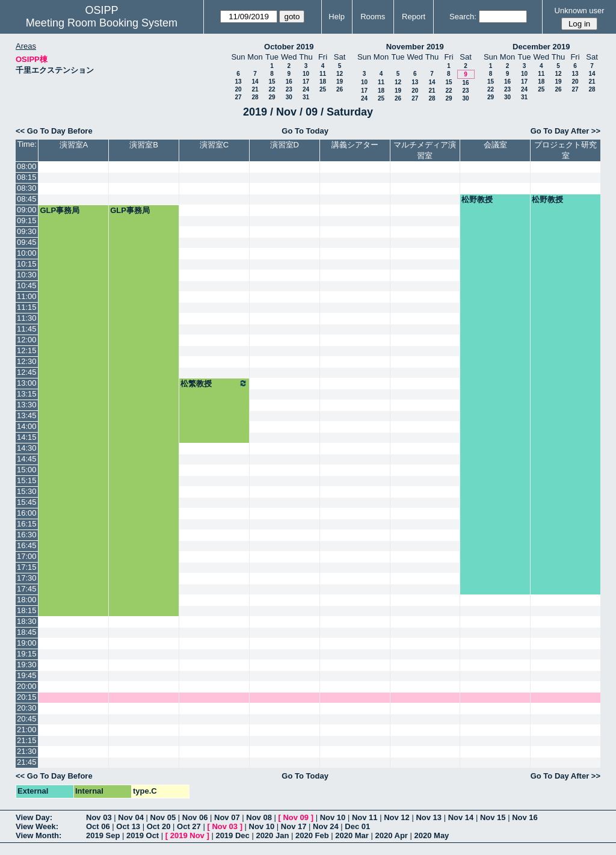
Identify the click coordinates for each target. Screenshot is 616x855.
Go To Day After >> (565, 131)
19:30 (27, 665)
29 (272, 97)
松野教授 (477, 199)
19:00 (27, 643)
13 (238, 82)
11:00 (27, 296)
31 (306, 97)
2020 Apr (391, 835)
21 (255, 89)
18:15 (27, 610)
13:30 (27, 405)
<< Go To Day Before (54, 131)
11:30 (27, 318)
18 (323, 82)
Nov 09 (296, 817)
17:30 (27, 578)
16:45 (27, 545)
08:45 (27, 199)
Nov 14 (461, 817)
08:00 (27, 166)
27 (238, 97)
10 (306, 74)
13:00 (27, 383)
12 (340, 74)
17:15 (27, 567)
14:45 (27, 459)
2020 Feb (312, 835)
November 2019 (415, 47)
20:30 (27, 708)
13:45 (27, 415)
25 (323, 89)
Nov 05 (163, 817)
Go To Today (305, 131)
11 (323, 74)
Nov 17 (294, 826)
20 (238, 89)
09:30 (27, 231)
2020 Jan (272, 835)
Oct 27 (189, 826)
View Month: (38, 835)
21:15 (27, 740)
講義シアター (355, 145)
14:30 (27, 448)
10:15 (27, 264)
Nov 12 (397, 817)
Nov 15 (493, 817)
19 (340, 82)
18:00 (27, 600)
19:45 (27, 675)
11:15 (27, 307)
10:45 (27, 286)
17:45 (27, 589)
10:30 (27, 275)
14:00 (27, 426)
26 (340, 89)
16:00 (27, 513)
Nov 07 (227, 817)
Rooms (373, 17)
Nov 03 (99, 817)
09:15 (27, 221)
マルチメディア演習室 (425, 150)
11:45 (27, 329)
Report (414, 17)
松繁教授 (214, 383)
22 (272, 89)
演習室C (214, 145)
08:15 (27, 177)
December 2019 (541, 47)
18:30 (27, 621)
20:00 (27, 686)
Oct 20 (159, 826)
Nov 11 (365, 817)
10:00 (27, 253)
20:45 (27, 719)
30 (289, 97)
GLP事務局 (60, 210)
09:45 (27, 242)
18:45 (27, 632)
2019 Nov (187, 835)
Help (337, 17)
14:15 (27, 437)
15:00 (27, 470)
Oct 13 (128, 826)
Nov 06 (195, 817)
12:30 (27, 361)
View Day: (34, 817)
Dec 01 (357, 826)
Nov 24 (326, 826)
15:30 (27, 491)
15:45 (27, 502)
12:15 (27, 350)
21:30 (27, 751)
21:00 (27, 730)
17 (306, 82)
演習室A (74, 145)
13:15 (27, 394)
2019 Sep (103, 835)
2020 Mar (352, 835)
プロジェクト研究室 (565, 150)
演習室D (285, 145)
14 (255, 82)
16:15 (27, 524)
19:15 (27, 654)
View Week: (37, 826)
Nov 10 (333, 817)
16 (289, 82)
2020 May (432, 835)
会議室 (495, 145)
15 (272, 82)
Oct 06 (98, 826)
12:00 (27, 340)
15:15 (27, 480)
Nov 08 (259, 817)
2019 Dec (232, 835)
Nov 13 (429, 817)
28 (255, 97)
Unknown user (580, 11)
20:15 (27, 697)
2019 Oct (143, 835)
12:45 (27, 372)
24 (306, 89)
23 (289, 89)
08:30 (27, 188)
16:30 (27, 535)
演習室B (144, 145)
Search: (463, 17)
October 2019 (289, 47)
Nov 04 (131, 817)
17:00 (27, 556)
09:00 (27, 210)
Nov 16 (525, 817)
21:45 (27, 762)
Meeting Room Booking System (102, 23)
